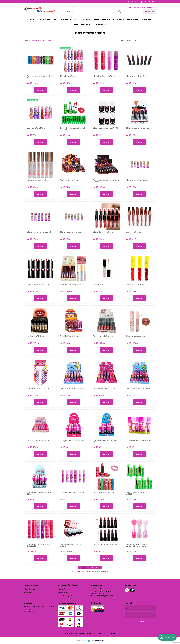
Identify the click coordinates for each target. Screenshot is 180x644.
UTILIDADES (146, 19)
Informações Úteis (67, 585)
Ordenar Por (126, 41)
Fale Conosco (152, 7)
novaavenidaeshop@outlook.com (102, 596)
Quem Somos (131, 7)
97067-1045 (150, 2)
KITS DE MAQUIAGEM (69, 19)
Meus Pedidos (142, 7)
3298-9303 (132, 2)
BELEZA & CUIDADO (102, 19)
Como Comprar (64, 589)
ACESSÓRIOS (118, 19)
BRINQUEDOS (133, 19)
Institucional (31, 585)
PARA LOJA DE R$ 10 (82, 24)
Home (31, 19)
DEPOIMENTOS (100, 24)
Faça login (73, 7)
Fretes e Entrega (65, 592)
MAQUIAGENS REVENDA (47, 19)
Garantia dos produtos (67, 596)
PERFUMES (86, 19)
